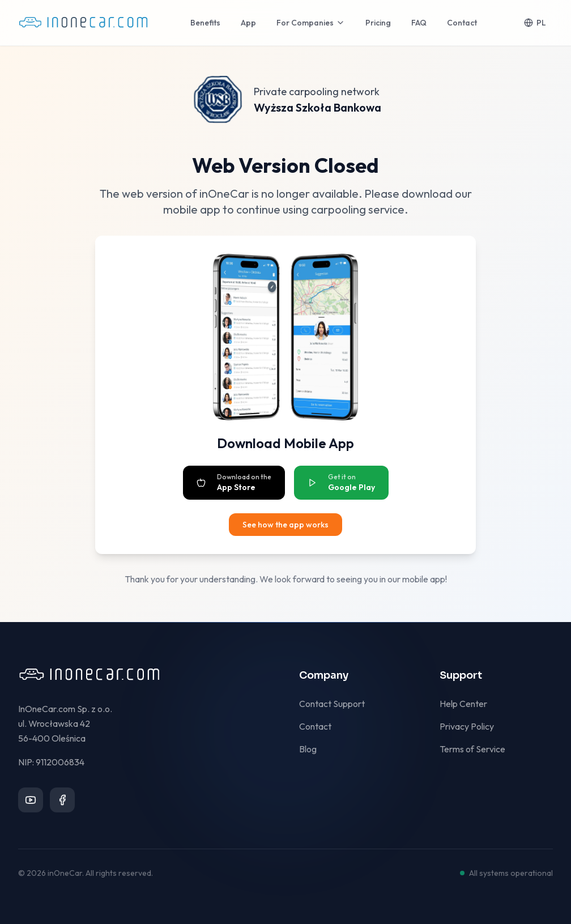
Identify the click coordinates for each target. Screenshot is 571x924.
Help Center (468, 704)
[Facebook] (62, 800)
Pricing (378, 23)
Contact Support (336, 704)
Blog (312, 749)
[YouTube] (31, 800)
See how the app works (285, 525)
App (248, 23)
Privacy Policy (471, 726)
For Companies (311, 23)
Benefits (205, 23)
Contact (462, 23)
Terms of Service (477, 749)
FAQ (419, 23)
